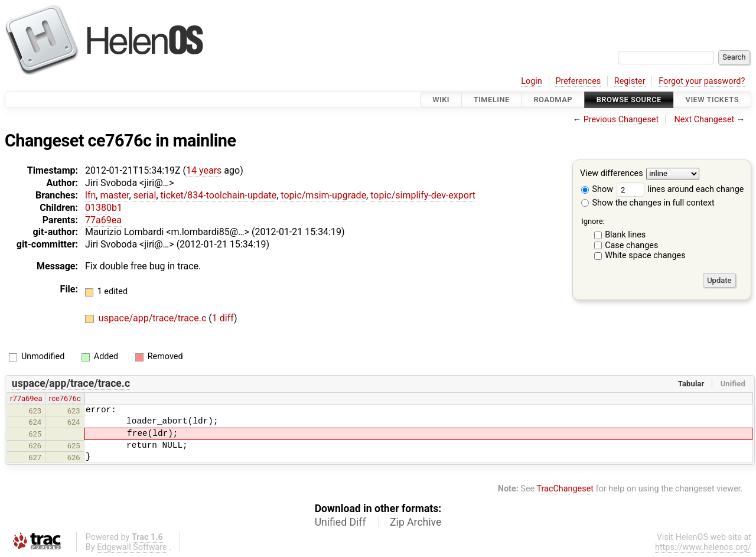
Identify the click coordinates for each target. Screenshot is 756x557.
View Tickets (712, 100)
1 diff (223, 318)
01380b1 (104, 208)
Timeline (492, 100)
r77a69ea (26, 398)
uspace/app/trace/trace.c (154, 318)
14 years (204, 170)
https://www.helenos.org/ (703, 547)
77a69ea (103, 220)
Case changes (631, 245)
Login (532, 81)
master (114, 195)
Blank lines (625, 235)
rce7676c (65, 398)
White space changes (645, 255)
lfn (90, 195)
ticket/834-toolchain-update (219, 195)
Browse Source (629, 100)
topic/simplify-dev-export (423, 195)
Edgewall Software (132, 547)
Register (630, 81)
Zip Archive (416, 522)
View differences (612, 174)
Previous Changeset (621, 120)
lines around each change (680, 189)
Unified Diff (340, 522)
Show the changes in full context (648, 203)
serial (145, 195)
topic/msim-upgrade (323, 195)
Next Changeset (704, 120)
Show (597, 189)
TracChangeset (565, 489)
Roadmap (553, 100)
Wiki (441, 100)
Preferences (578, 81)
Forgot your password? (702, 81)
